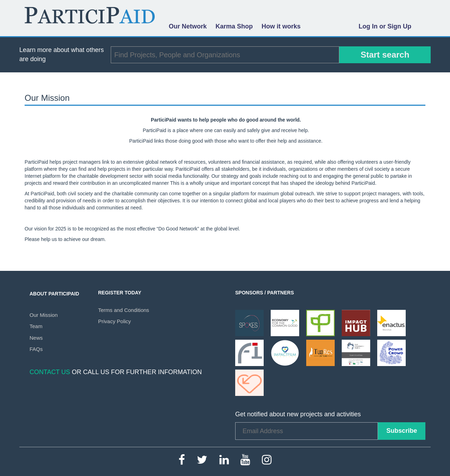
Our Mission (44, 315)
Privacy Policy (114, 321)
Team (36, 326)
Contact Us (50, 372)
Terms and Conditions (124, 310)
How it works (281, 26)
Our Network (188, 26)
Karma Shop (234, 26)
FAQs (36, 349)
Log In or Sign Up (385, 26)
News (36, 338)
